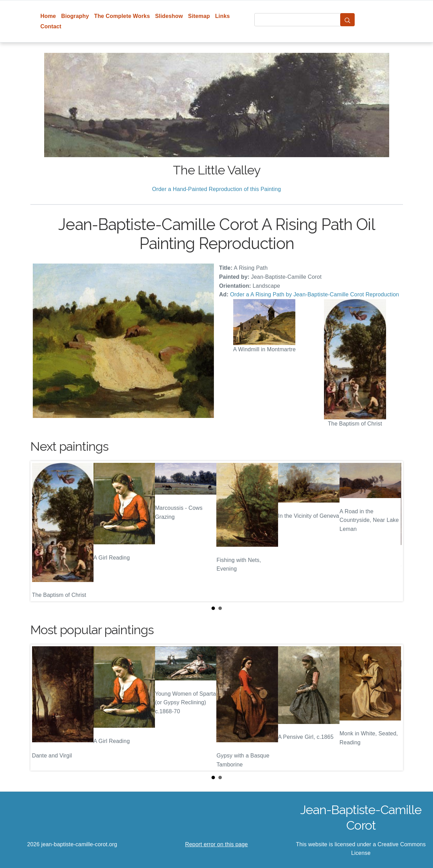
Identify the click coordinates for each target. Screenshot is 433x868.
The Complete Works (122, 16)
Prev (41, 531)
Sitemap (199, 16)
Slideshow (169, 16)
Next (392, 531)
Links (222, 16)
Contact (51, 26)
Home (48, 16)
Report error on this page (217, 844)
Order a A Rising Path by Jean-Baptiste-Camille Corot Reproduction (315, 294)
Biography (75, 16)
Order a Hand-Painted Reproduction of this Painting (217, 189)
